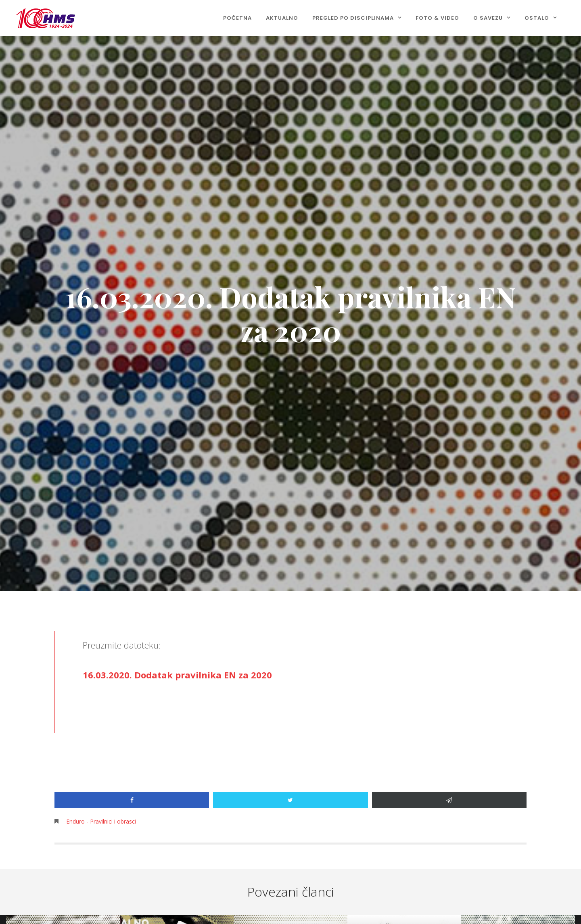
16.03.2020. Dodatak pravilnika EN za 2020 (177, 675)
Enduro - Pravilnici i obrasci (101, 821)
